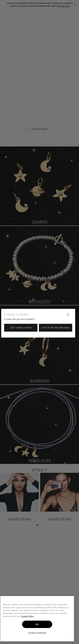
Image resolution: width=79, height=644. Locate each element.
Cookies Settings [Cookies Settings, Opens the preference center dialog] (37, 633)
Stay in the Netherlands (55, 328)
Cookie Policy (27, 616)
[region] (37, 619)
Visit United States (21, 328)
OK (37, 624)
